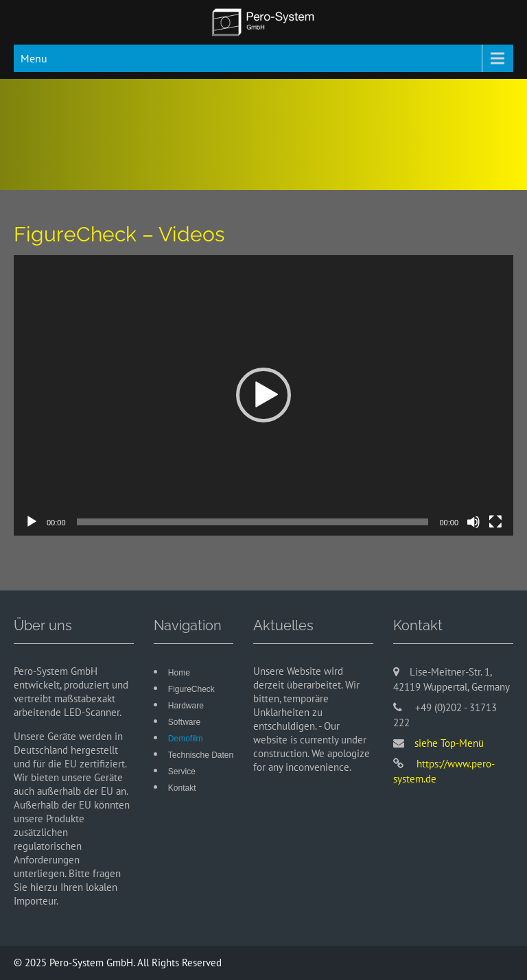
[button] (263, 395)
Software (184, 722)
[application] (263, 396)
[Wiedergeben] (32, 522)
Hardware (186, 706)
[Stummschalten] (473, 522)
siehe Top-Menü (449, 743)
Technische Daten (201, 755)
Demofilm (186, 739)
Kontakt (182, 788)
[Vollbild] (495, 522)
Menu (34, 58)
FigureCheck (191, 689)
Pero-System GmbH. (93, 963)
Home (179, 673)
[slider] (253, 522)
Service (182, 772)
